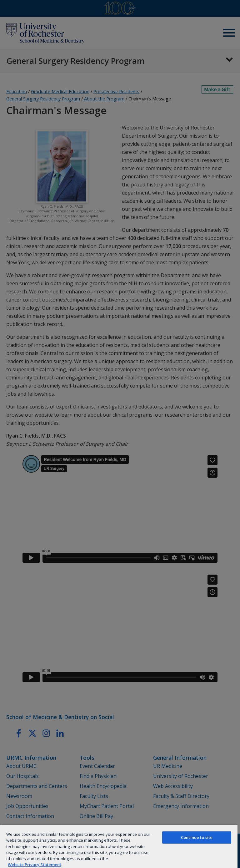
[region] (119, 846)
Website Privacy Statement (35, 865)
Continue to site (197, 837)
